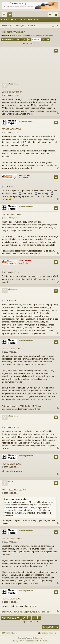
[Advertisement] (30, 64)
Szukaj (6, 19)
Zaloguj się (18, 19)
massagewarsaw (26, 121)
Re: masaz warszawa (14, 490)
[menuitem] (57, 26)
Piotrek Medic (49, 35)
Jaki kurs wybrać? (13, 32)
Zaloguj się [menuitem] (51, 15)
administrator (28, 35)
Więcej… (5, 15)
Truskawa (38, 35)
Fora (10, 15)
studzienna (13, 84)
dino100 (12, 482)
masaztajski (17, 35)
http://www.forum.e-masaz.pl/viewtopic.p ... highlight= (26, 612)
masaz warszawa (12, 129)
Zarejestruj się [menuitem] (56, 15)
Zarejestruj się (32, 19)
